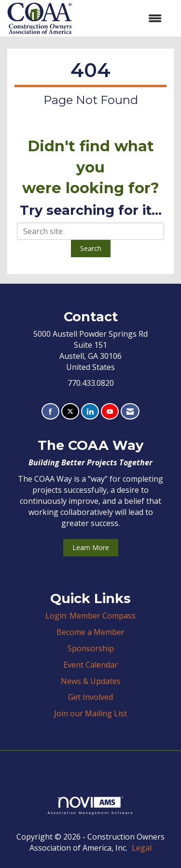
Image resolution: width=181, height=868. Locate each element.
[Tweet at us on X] (70, 412)
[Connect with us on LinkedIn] (90, 412)
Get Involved (90, 697)
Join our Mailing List (90, 713)
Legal (142, 848)
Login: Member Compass (90, 616)
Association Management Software (90, 806)
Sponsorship (91, 648)
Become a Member (90, 632)
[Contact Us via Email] (130, 412)
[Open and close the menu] (122, 19)
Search (91, 248)
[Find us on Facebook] (50, 412)
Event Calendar (90, 665)
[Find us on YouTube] (110, 412)
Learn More (91, 547)
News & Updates (91, 681)
